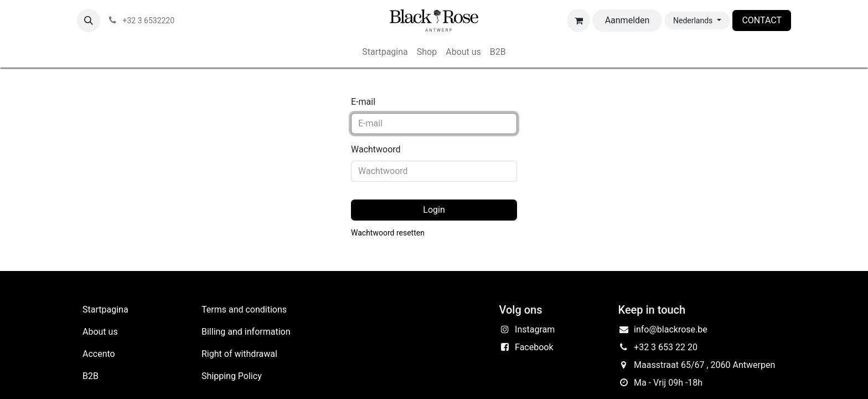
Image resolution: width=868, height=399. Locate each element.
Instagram (535, 329)
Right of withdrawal (239, 354)
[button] (89, 21)
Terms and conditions (244, 310)
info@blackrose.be (671, 329)
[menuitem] (385, 52)
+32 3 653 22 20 (666, 347)
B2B (91, 376)
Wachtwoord (376, 149)
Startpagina (105, 310)
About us (100, 332)
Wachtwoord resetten (388, 233)
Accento (99, 354)
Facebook (534, 347)
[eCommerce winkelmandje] (578, 21)
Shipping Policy (232, 376)
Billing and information (246, 332)
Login (434, 210)
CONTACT (762, 20)
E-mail (363, 102)
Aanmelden (627, 20)
